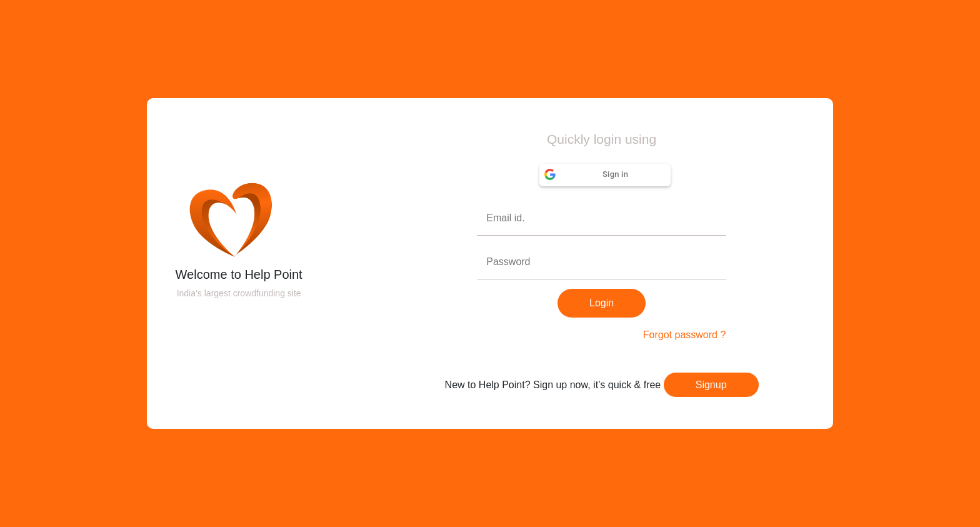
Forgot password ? (685, 335)
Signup (711, 385)
